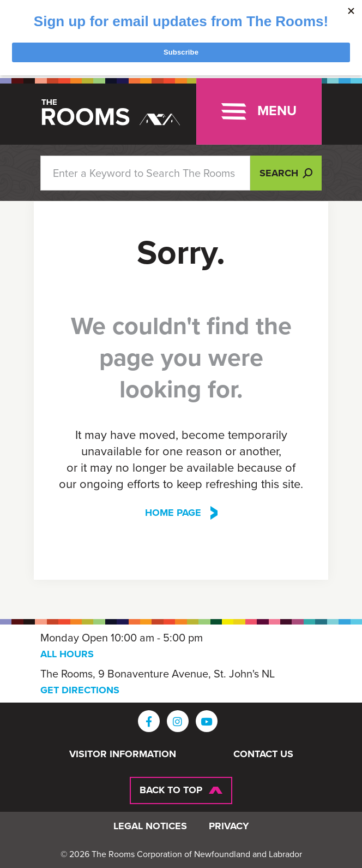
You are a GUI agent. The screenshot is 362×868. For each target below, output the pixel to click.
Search (286, 173)
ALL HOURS (67, 654)
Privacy (229, 827)
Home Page (173, 513)
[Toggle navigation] (259, 111)
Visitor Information (123, 754)
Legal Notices (150, 827)
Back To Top (171, 790)
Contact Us (263, 754)
